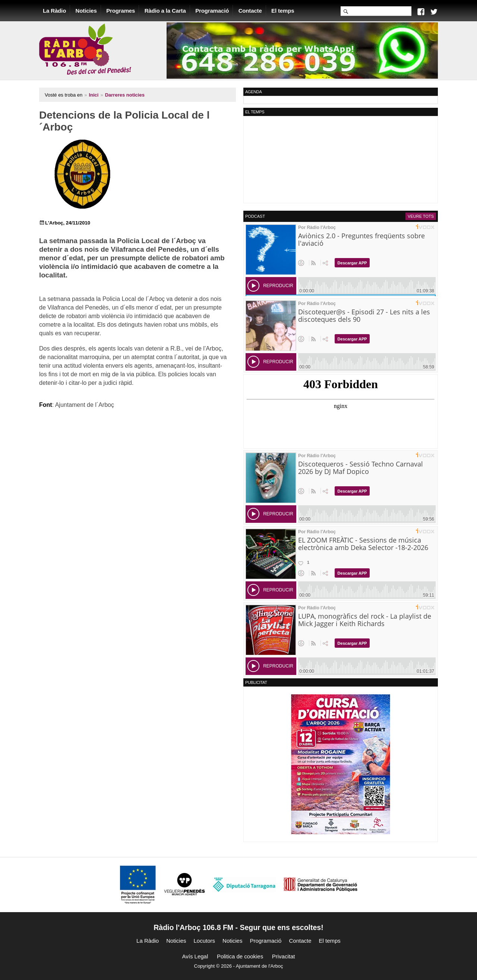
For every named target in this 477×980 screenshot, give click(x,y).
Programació (212, 11)
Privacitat (284, 956)
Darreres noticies (125, 95)
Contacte (250, 11)
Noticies (86, 11)
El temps (283, 11)
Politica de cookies (240, 956)
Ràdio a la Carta (165, 11)
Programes (121, 11)
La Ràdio (54, 11)
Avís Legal (195, 956)
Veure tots (421, 216)
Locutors (205, 941)
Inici (94, 95)
